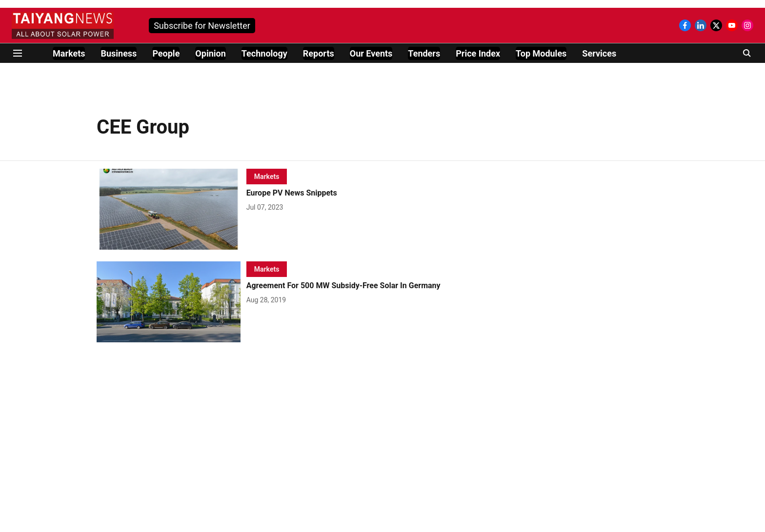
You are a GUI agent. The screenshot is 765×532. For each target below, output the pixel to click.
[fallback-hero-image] (171, 209)
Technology (264, 53)
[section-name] (267, 176)
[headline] (359, 193)
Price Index (478, 53)
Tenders (424, 53)
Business (119, 53)
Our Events (371, 53)
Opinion (210, 53)
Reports (319, 53)
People (166, 53)
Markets (69, 53)
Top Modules (541, 53)
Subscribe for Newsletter (202, 26)
